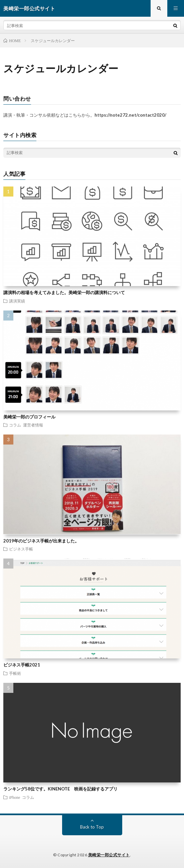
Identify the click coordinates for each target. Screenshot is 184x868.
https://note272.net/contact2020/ (130, 115)
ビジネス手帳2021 (22, 665)
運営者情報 (33, 425)
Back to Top (92, 827)
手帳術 (15, 673)
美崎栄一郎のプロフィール (29, 417)
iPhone (15, 797)
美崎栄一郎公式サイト (109, 855)
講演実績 (17, 301)
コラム (15, 425)
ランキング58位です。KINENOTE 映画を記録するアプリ (60, 789)
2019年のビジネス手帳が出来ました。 (41, 541)
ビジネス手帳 (21, 549)
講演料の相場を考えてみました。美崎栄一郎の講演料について (64, 292)
